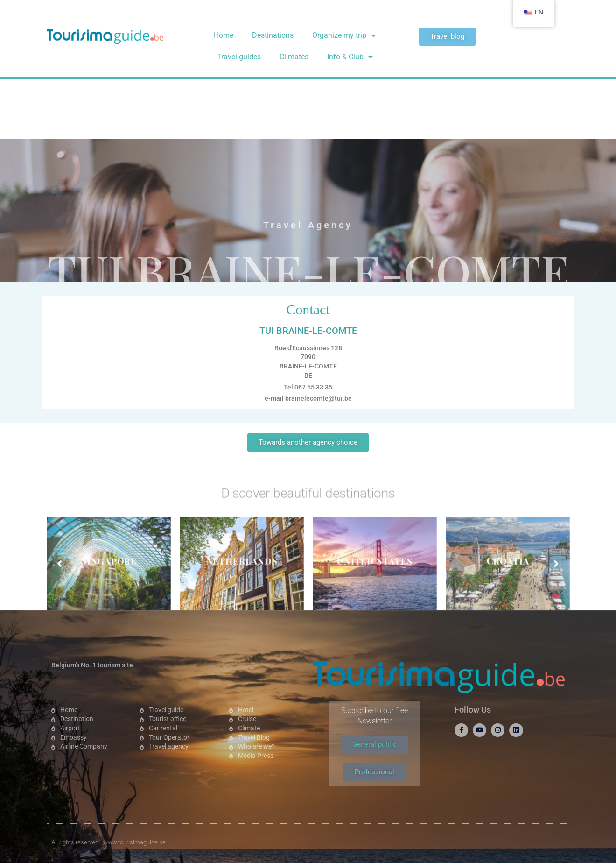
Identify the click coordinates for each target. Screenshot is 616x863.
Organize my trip (344, 35)
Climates (294, 57)
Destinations (273, 35)
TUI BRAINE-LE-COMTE (308, 164)
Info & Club (350, 57)
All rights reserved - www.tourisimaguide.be (108, 842)
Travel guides (239, 57)
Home (224, 35)
